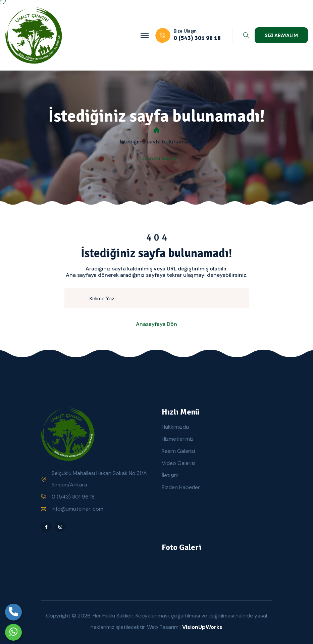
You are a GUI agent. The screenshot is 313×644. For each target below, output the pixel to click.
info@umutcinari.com (77, 509)
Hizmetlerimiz (178, 439)
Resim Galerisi (178, 451)
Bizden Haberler (181, 487)
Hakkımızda (175, 427)
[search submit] (80, 298)
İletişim (170, 475)
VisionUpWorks (202, 627)
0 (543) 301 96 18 (73, 497)
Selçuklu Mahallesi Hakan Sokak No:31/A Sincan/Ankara (99, 479)
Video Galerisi (178, 463)
